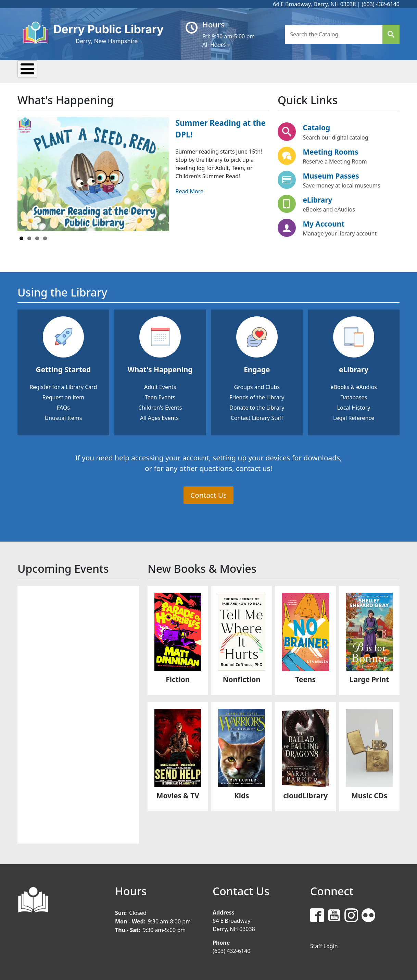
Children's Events (160, 407)
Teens (258, 71)
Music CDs (369, 795)
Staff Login (324, 945)
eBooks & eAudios (353, 386)
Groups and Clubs (257, 386)
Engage (257, 368)
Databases (354, 396)
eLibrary (317, 199)
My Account (324, 223)
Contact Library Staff (257, 417)
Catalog (316, 127)
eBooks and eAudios (329, 208)
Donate (299, 71)
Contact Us (209, 494)
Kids (223, 71)
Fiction (178, 678)
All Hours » (216, 45)
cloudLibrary (305, 795)
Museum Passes (331, 175)
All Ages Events (159, 417)
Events (92, 71)
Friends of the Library (257, 396)
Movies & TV (178, 795)
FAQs (63, 407)
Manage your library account (340, 232)
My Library (44, 71)
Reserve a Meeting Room (335, 160)
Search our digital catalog (335, 136)
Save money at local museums (341, 184)
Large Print (369, 678)
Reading (135, 71)
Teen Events (160, 396)
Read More (189, 190)
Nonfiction (242, 678)
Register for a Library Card (63, 386)
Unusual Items (63, 417)
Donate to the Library (257, 407)
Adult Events (160, 386)
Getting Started (64, 368)
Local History (354, 407)
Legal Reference (354, 417)
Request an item (63, 396)
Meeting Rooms (330, 151)
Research (183, 71)
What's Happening (160, 368)
